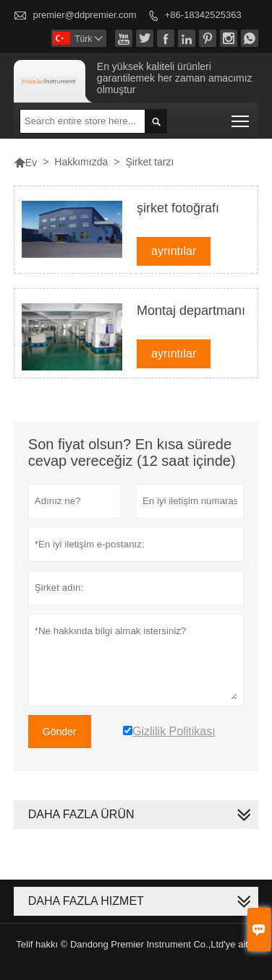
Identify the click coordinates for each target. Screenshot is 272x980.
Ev (25, 162)
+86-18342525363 (203, 15)
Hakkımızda (81, 162)
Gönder (60, 732)
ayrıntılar (174, 251)
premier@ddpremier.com (84, 15)
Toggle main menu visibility (241, 117)
